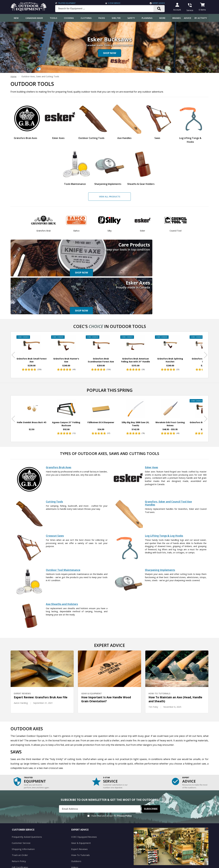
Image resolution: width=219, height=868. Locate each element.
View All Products (110, 197)
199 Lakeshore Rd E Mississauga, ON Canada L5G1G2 (159, 843)
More (162, 18)
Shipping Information (22, 815)
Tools (53, 18)
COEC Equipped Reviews (83, 804)
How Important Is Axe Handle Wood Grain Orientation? (106, 666)
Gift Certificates (19, 833)
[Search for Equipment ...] (106, 9)
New (16, 18)
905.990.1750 (177, 846)
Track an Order (19, 821)
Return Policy (18, 827)
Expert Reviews (79, 815)
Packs (102, 18)
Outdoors (76, 827)
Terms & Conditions (180, 864)
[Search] (158, 9)
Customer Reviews (21, 838)
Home (13, 76)
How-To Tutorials (80, 821)
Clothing (86, 18)
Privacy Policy (124, 783)
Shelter (116, 18)
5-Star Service (113, 3)
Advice (188, 18)
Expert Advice (158, 3)
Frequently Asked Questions (25, 804)
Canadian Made (34, 18)
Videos (74, 833)
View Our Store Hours (145, 851)
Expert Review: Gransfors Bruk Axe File (41, 664)
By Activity (201, 18)
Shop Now (110, 53)
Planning (147, 18)
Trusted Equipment (66, 3)
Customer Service (20, 809)
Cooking (69, 18)
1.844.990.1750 (151, 846)
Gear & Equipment (80, 809)
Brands (177, 18)
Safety (131, 18)
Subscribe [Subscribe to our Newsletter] (151, 776)
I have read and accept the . (111, 783)
